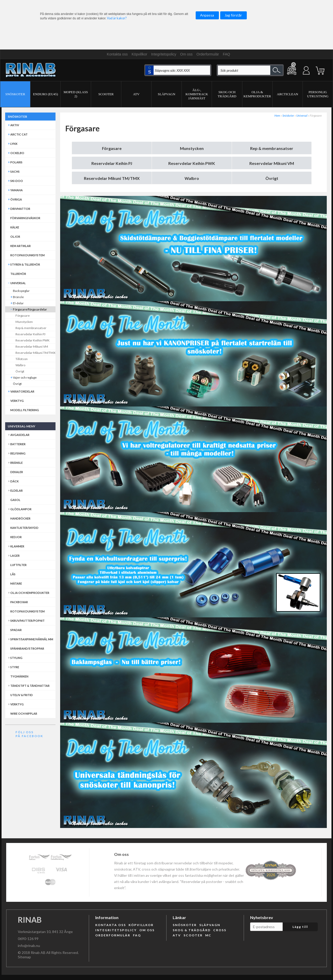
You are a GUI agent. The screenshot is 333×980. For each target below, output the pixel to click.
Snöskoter (288, 115)
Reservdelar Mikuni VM (272, 163)
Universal (302, 115)
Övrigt (272, 178)
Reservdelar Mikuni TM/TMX (112, 178)
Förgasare (112, 148)
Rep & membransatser (272, 148)
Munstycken (192, 148)
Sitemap (24, 957)
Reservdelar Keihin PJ (112, 163)
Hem (277, 115)
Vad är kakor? (117, 18)
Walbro (192, 178)
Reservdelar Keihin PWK (192, 163)
